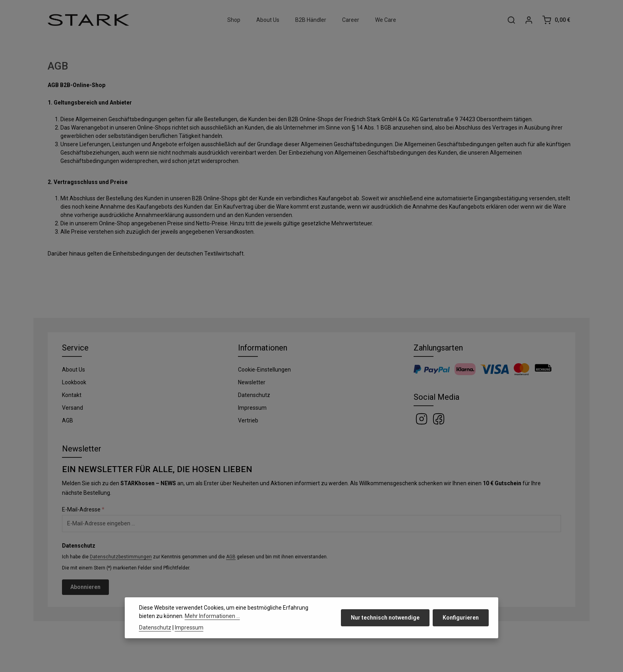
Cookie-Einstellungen (264, 370)
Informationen (263, 348)
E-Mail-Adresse (83, 509)
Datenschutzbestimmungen (121, 557)
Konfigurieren (461, 631)
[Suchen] (511, 20)
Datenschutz (254, 395)
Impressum (252, 408)
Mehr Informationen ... (212, 630)
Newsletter (252, 382)
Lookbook (74, 382)
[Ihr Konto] (529, 20)
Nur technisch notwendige (385, 631)
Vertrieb (248, 420)
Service (75, 348)
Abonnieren (85, 587)
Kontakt (72, 395)
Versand (73, 408)
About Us (74, 370)
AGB (68, 420)
